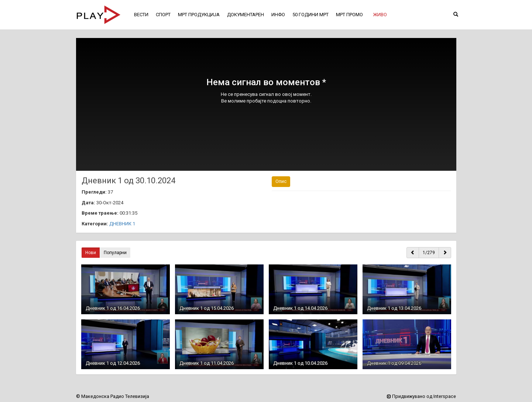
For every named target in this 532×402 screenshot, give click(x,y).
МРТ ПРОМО (349, 15)
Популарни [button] (115, 253)
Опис (281, 181)
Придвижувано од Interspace (421, 396)
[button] (380, 15)
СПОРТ (163, 15)
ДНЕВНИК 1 (122, 224)
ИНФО (278, 15)
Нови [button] (91, 253)
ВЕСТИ (141, 15)
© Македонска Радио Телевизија (113, 396)
